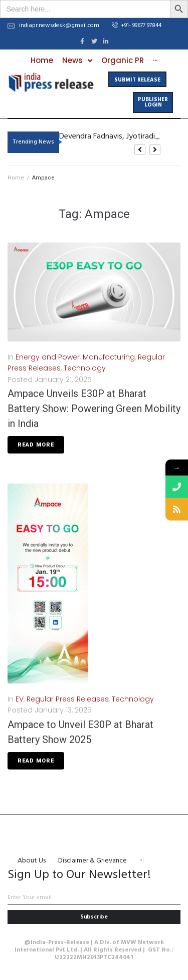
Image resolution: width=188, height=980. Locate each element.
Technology (85, 368)
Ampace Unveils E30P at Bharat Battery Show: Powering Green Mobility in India (94, 408)
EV (20, 699)
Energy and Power (48, 357)
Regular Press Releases (68, 699)
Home (16, 178)
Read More (36, 445)
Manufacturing (109, 357)
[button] (137, 26)
